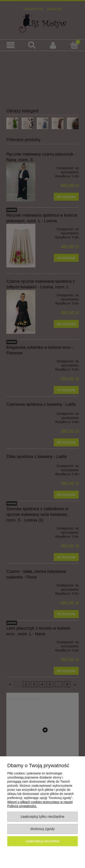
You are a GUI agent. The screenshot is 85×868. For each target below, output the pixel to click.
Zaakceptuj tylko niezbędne (42, 816)
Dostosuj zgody (42, 829)
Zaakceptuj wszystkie (42, 841)
